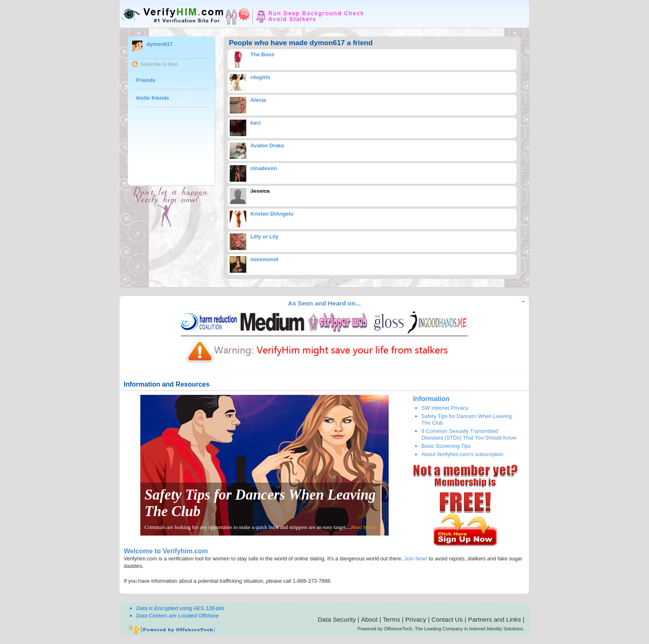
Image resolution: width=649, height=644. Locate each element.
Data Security (337, 619)
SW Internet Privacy (445, 408)
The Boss (262, 54)
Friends (146, 80)
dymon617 (160, 44)
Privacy (416, 619)
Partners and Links (495, 619)
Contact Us (447, 619)
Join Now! (416, 559)
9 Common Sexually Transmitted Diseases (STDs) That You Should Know (469, 434)
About (369, 619)
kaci (256, 123)
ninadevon (264, 168)
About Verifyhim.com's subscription (462, 454)
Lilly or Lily (264, 237)
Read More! (364, 527)
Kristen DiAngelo (272, 214)
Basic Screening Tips (446, 446)
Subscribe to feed (159, 64)
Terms (392, 619)
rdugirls (260, 77)
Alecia (258, 100)
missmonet (264, 259)
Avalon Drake (267, 145)
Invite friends (153, 98)
